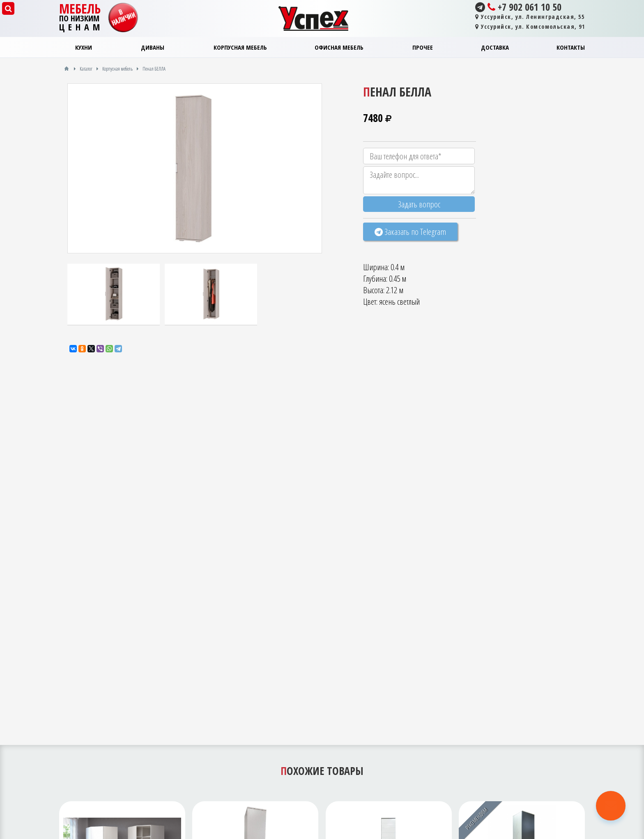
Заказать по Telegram (410, 232)
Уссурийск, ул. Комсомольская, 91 (530, 26)
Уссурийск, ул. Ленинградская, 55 (530, 17)
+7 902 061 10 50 (518, 7)
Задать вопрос (419, 204)
